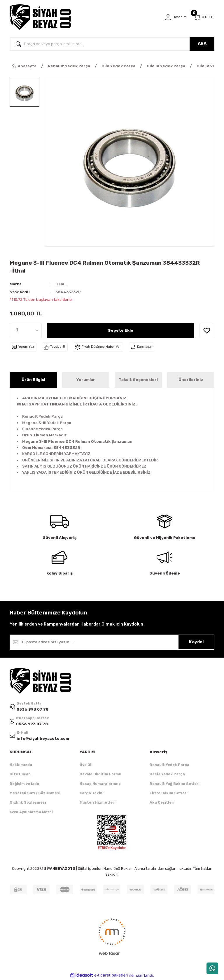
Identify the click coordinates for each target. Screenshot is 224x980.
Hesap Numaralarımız (100, 784)
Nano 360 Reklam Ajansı (124, 869)
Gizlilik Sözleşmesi (28, 803)
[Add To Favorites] (207, 330)
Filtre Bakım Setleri (169, 794)
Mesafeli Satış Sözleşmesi (35, 794)
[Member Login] (175, 17)
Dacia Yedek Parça (167, 775)
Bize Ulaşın (20, 775)
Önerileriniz (191, 380)
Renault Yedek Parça (169, 765)
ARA (202, 44)
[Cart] (204, 17)
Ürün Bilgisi (33, 380)
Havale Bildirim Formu (100, 775)
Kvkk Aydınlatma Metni (31, 813)
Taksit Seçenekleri (138, 380)
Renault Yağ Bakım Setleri (175, 784)
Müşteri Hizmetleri (98, 803)
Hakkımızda (21, 765)
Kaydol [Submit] (196, 642)
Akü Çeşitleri (162, 803)
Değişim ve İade (24, 784)
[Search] (112, 44)
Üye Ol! (86, 765)
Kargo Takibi (92, 794)
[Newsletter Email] (112, 642)
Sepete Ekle (120, 330)
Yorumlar (86, 380)
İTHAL (61, 284)
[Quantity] (26, 330)
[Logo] (40, 17)
